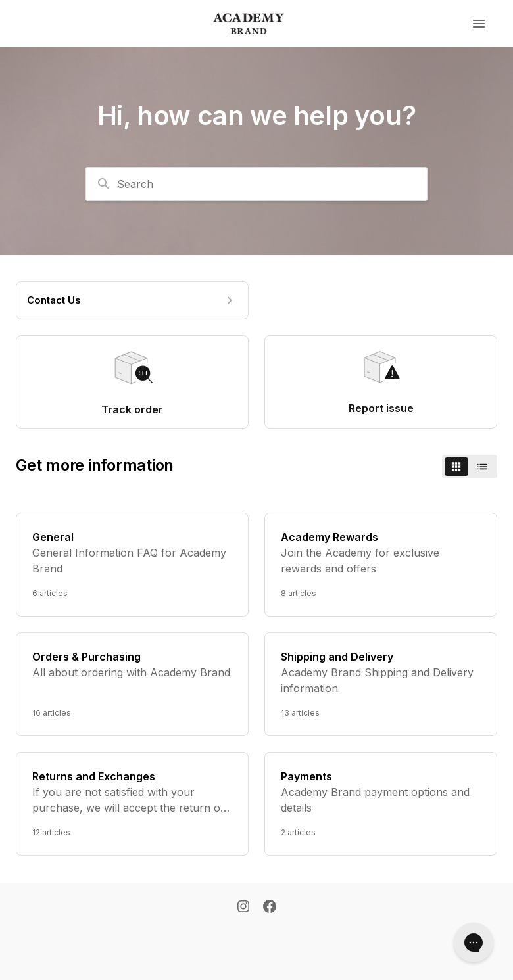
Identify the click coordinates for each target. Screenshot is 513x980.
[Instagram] (243, 908)
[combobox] (256, 184)
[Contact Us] (132, 300)
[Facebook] (270, 908)
